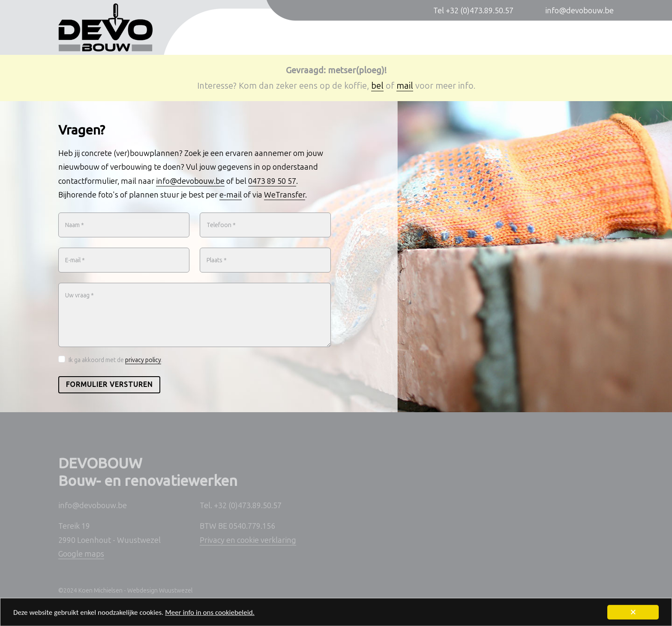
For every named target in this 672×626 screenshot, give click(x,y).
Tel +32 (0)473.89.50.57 (473, 11)
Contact (600, 37)
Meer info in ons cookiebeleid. (210, 615)
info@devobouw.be (579, 11)
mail (405, 86)
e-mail (231, 195)
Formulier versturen (109, 385)
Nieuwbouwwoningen (339, 37)
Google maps (81, 554)
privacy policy (143, 360)
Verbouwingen (434, 37)
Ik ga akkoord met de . (115, 360)
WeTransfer (285, 195)
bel (377, 86)
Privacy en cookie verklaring (248, 540)
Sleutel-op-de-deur (523, 37)
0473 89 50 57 (272, 181)
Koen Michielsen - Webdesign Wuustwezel (135, 591)
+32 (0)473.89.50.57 (248, 506)
